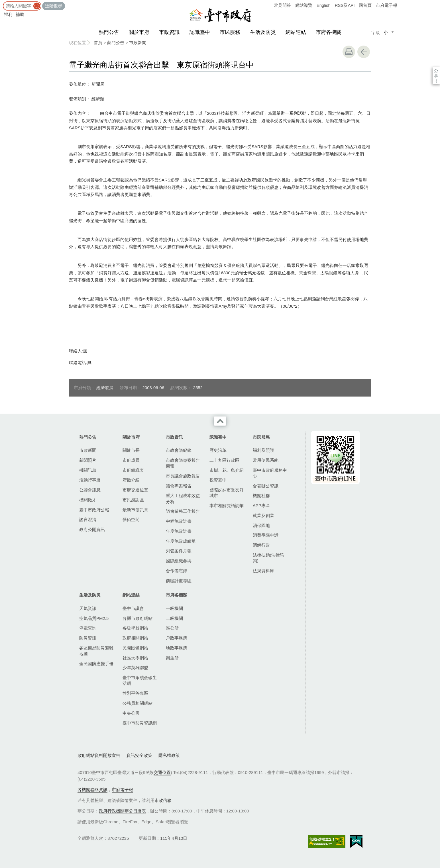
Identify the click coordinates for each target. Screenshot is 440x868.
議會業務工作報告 (183, 511)
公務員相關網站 (137, 703)
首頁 (98, 43)
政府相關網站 (135, 638)
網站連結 (296, 32)
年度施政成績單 (181, 541)
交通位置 (162, 772)
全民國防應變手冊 (96, 664)
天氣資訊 (88, 608)
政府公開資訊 (92, 529)
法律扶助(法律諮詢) (268, 558)
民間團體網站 (135, 648)
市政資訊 (169, 32)
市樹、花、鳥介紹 (227, 470)
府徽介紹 (131, 480)
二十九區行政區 (224, 460)
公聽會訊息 (90, 490)
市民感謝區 (133, 500)
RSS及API (345, 5)
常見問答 (282, 5)
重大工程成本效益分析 (183, 498)
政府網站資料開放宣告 (99, 755)
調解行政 (261, 545)
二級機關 (174, 618)
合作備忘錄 (177, 571)
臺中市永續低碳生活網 (140, 680)
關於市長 (131, 450)
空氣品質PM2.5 (94, 618)
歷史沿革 (218, 450)
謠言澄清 (88, 519)
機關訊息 (88, 470)
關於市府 (139, 32)
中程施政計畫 (179, 521)
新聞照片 (88, 460)
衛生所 (172, 658)
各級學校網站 (135, 628)
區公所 (172, 628)
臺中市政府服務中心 (270, 473)
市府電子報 (387, 5)
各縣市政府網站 (137, 618)
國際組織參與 (179, 561)
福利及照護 (263, 450)
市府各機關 (329, 32)
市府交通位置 (135, 490)
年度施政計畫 (179, 531)
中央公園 (131, 713)
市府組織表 (133, 470)
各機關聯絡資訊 (92, 790)
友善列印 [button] (349, 52)
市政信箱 (163, 800)
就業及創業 (263, 515)
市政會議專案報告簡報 (183, 463)
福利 (8, 14)
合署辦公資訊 (266, 486)
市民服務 (230, 32)
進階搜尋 (54, 6)
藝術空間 (131, 519)
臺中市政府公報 (94, 510)
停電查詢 (88, 628)
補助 (20, 14)
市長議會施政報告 (183, 476)
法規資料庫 (263, 571)
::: (2, 3)
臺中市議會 (133, 608)
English (324, 5)
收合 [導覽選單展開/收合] (220, 421)
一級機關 (174, 608)
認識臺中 (200, 32)
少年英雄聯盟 (135, 668)
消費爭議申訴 (266, 535)
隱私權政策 (169, 755)
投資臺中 (218, 480)
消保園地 (261, 525)
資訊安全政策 (139, 755)
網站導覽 (304, 5)
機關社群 (261, 496)
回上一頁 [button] (364, 52)
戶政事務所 (177, 638)
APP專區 (261, 506)
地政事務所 (177, 648)
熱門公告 (109, 32)
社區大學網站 (135, 658)
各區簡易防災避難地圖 (96, 651)
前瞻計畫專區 (179, 581)
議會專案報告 (179, 486)
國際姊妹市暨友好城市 (227, 493)
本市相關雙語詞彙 (227, 506)
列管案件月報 (179, 551)
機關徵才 (88, 500)
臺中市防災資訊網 (140, 723)
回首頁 (365, 5)
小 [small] (386, 32)
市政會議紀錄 (179, 450)
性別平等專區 (135, 693)
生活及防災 (263, 32)
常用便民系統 (266, 460)
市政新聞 (138, 43)
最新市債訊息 (135, 510)
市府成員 (131, 460)
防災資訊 (88, 638)
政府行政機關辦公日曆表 (122, 811)
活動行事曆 (90, 480)
